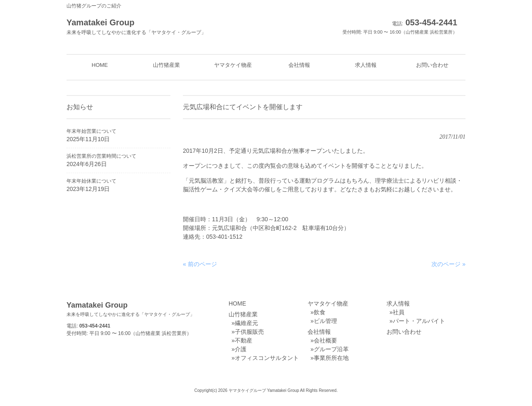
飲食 (320, 312)
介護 (241, 349)
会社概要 (325, 340)
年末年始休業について (91, 181)
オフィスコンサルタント (267, 358)
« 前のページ (200, 264)
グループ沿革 (331, 349)
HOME (237, 303)
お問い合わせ (404, 332)
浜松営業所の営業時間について (101, 156)
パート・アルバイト (419, 321)
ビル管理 (325, 321)
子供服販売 (249, 332)
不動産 (244, 340)
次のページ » (448, 264)
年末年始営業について (91, 131)
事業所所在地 (331, 358)
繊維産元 (246, 323)
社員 (399, 312)
